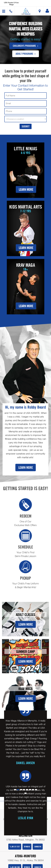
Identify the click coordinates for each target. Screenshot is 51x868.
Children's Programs (26, 46)
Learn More (26, 189)
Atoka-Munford (26, 856)
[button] (26, 11)
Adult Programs (26, 54)
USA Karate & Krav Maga (11, 3)
